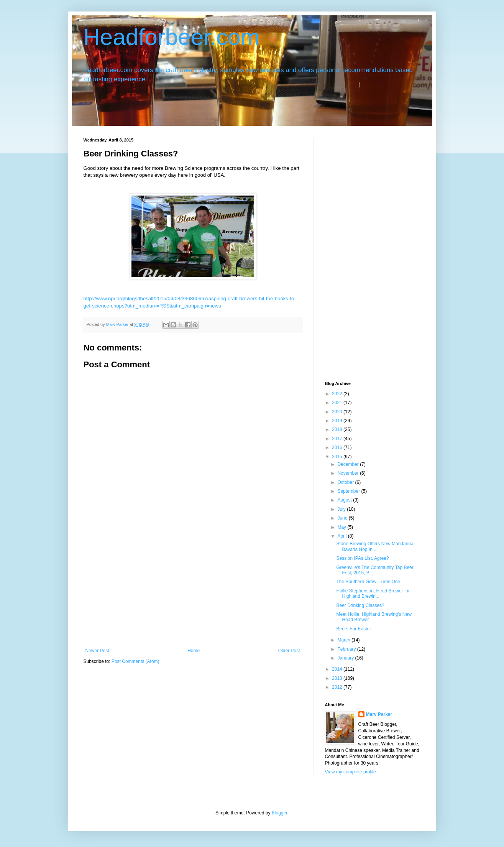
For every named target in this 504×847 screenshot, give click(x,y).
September (349, 491)
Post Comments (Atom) (135, 661)
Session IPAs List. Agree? (362, 558)
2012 (338, 687)
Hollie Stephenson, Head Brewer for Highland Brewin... (373, 594)
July (342, 509)
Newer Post (97, 651)
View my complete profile (351, 772)
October (346, 482)
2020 (338, 412)
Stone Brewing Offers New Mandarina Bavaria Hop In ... (375, 546)
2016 (338, 447)
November (349, 473)
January (346, 658)
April (342, 536)
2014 (338, 669)
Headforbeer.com (172, 37)
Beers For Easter (354, 629)
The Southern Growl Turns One (368, 582)
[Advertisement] (193, 590)
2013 (338, 678)
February (347, 649)
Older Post (289, 651)
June (343, 518)
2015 (338, 457)
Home (194, 651)
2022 (338, 394)
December (349, 464)
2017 (338, 439)
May (342, 527)
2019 (338, 421)
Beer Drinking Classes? (360, 605)
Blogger (280, 813)
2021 (338, 403)
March (344, 640)
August (345, 500)
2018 (338, 429)
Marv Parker (379, 714)
